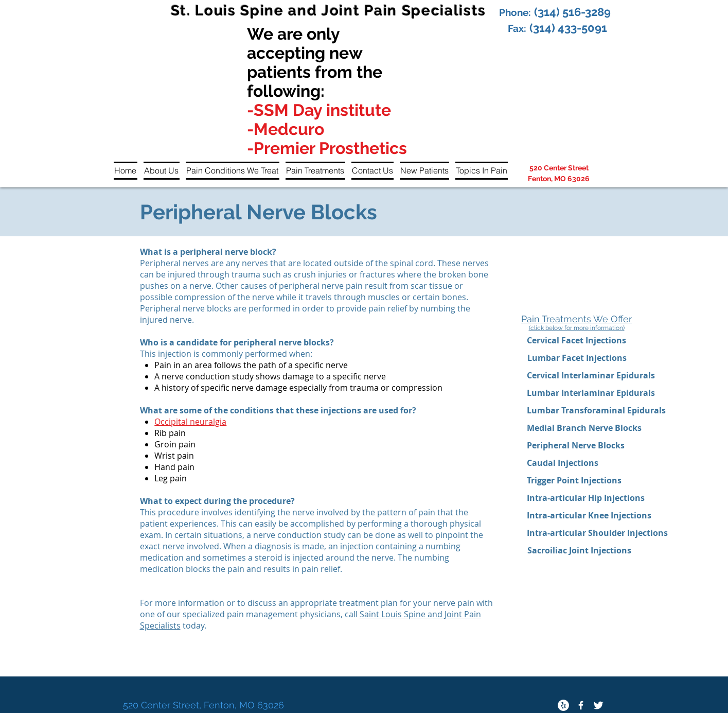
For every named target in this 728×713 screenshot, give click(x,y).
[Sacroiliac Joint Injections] (579, 550)
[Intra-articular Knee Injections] (589, 515)
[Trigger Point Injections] (574, 480)
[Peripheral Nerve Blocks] (576, 445)
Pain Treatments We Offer (576, 319)
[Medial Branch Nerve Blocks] (584, 428)
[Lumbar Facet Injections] (577, 358)
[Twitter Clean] (598, 705)
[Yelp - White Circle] (563, 705)
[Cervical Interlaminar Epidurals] (591, 375)
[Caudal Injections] (563, 463)
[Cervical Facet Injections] (577, 340)
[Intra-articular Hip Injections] (586, 498)
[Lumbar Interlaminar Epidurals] (591, 393)
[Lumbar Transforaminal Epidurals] (596, 410)
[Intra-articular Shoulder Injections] (598, 533)
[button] (162, 171)
